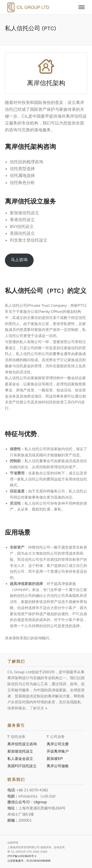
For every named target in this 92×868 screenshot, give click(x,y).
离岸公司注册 (59, 744)
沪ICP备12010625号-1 (22, 856)
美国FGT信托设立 (23, 766)
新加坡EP (55, 759)
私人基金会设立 (20, 759)
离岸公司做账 (58, 766)
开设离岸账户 (58, 751)
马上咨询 (19, 260)
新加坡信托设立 (21, 751)
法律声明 (13, 843)
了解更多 (37, 708)
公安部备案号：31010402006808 (29, 861)
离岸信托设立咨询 (23, 744)
